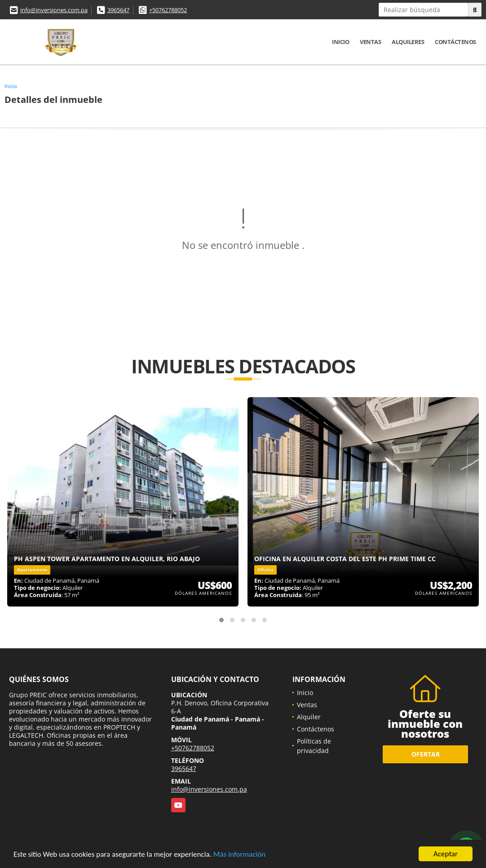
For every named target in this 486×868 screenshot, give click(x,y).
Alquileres (408, 42)
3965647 (118, 10)
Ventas (370, 42)
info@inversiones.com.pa (54, 10)
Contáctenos (455, 42)
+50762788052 (168, 10)
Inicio (340, 42)
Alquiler (309, 717)
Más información (239, 855)
